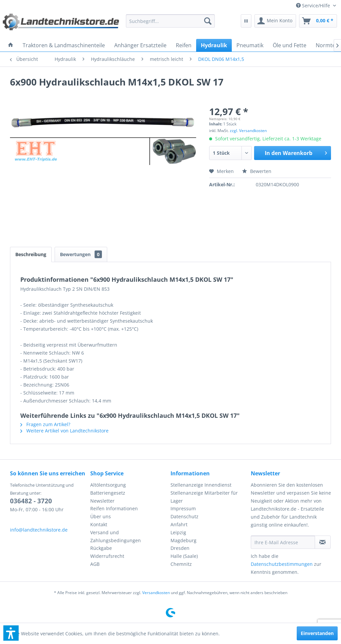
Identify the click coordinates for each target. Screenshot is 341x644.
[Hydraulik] (214, 45)
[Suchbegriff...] (170, 21)
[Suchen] (208, 21)
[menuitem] (316, 5)
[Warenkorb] (318, 21)
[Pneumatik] (250, 45)
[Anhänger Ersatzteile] (140, 45)
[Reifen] (184, 45)
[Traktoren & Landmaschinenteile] (64, 45)
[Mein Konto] (275, 21)
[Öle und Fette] (290, 45)
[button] (11, 633)
